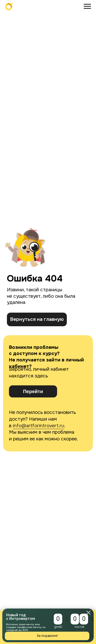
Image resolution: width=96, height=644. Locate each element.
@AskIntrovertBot (21, 387)
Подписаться (45, 552)
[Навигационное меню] (87, 6)
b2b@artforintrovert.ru (27, 403)
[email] (45, 536)
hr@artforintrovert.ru (25, 419)
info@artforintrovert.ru (39, 230)
